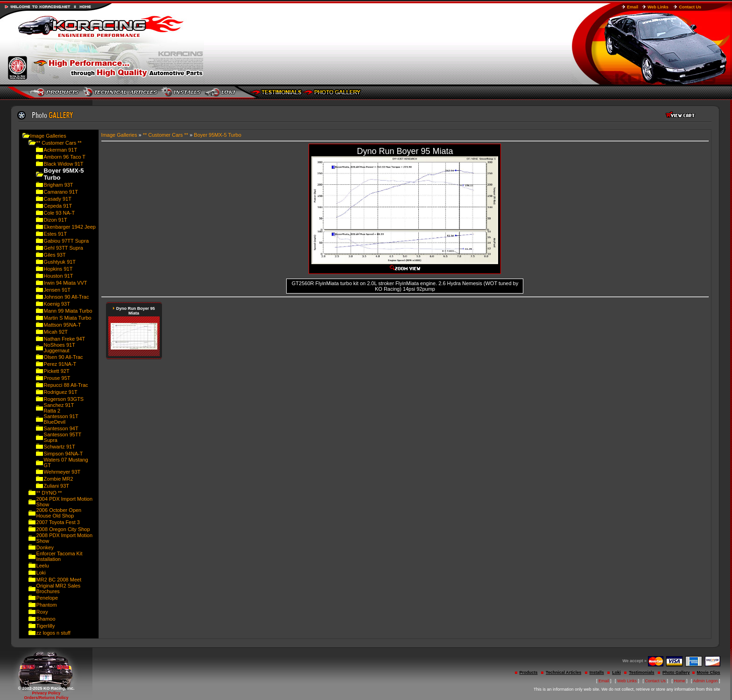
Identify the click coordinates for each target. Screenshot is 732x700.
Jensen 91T (57, 290)
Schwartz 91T (60, 447)
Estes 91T (56, 234)
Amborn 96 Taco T (65, 157)
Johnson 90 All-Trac (67, 297)
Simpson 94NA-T (63, 454)
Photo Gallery (676, 672)
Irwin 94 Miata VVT (66, 283)
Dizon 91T (56, 220)
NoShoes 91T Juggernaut (60, 348)
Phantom (47, 605)
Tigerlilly (46, 626)
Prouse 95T (57, 378)
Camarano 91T (61, 192)
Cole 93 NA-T (60, 213)
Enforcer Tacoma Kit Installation (60, 556)
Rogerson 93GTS (64, 399)
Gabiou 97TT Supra (66, 241)
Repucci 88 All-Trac (66, 385)
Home (680, 681)
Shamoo (46, 619)
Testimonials (641, 672)
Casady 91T (58, 199)
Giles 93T (55, 255)
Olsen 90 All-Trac (63, 357)
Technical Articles (563, 672)
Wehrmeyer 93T (62, 472)
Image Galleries (48, 136)
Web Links (658, 7)
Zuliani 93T (56, 486)
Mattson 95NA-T (63, 325)
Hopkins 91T (58, 269)
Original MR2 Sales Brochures (59, 588)
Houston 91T (59, 276)
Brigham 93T (59, 185)
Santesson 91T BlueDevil (61, 419)
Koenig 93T (57, 304)
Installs (597, 672)
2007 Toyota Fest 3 (58, 522)
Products (529, 672)
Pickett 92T (57, 371)
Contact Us (690, 7)
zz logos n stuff (53, 633)
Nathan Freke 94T (65, 339)
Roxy (42, 612)
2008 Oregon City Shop (63, 529)
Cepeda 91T (58, 206)
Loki (41, 573)
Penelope (47, 598)
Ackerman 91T (61, 150)
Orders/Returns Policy (46, 698)
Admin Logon (706, 681)
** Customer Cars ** (59, 143)
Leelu (43, 566)
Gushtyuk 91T (60, 262)
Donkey (45, 547)
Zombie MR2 (59, 479)
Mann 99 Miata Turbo (68, 311)
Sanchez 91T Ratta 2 (59, 408)
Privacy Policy (46, 693)
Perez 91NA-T (60, 364)
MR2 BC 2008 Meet (59, 580)
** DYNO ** (49, 493)
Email (633, 7)
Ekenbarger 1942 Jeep (70, 227)
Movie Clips (709, 672)
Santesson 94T (61, 428)
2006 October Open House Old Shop (59, 513)
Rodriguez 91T (61, 392)
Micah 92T (56, 332)
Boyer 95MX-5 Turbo (218, 135)
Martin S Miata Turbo (68, 318)
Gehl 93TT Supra (63, 248)
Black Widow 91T (64, 164)
